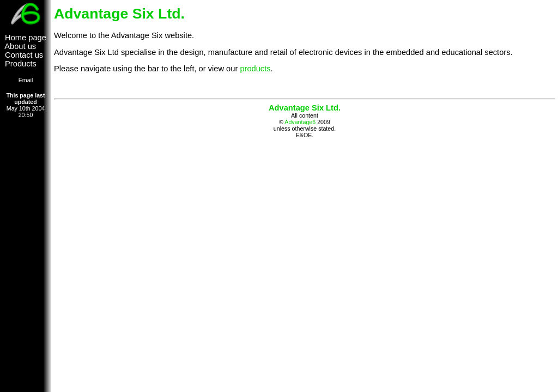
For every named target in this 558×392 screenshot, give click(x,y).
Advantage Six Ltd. (305, 108)
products (255, 69)
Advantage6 (300, 122)
